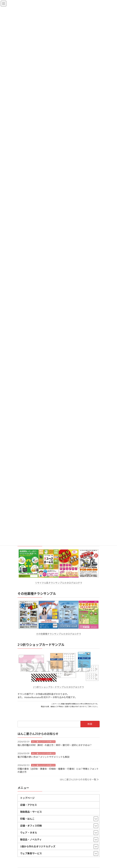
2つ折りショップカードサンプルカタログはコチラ (59, 687)
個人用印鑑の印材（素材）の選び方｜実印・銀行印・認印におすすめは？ (55, 745)
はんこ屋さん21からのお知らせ (43, 742)
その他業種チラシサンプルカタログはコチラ (59, 634)
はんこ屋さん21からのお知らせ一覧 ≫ (79, 779)
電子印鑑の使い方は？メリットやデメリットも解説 (43, 757)
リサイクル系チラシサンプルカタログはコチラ (59, 583)
